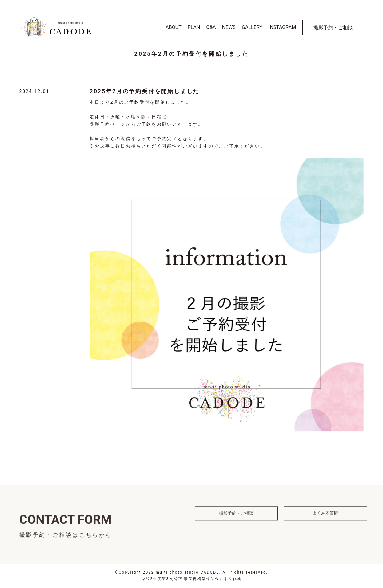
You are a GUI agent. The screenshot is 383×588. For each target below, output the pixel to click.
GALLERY (252, 27)
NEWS (229, 27)
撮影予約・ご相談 (333, 28)
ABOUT (173, 27)
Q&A (211, 27)
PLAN (194, 27)
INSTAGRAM (282, 27)
